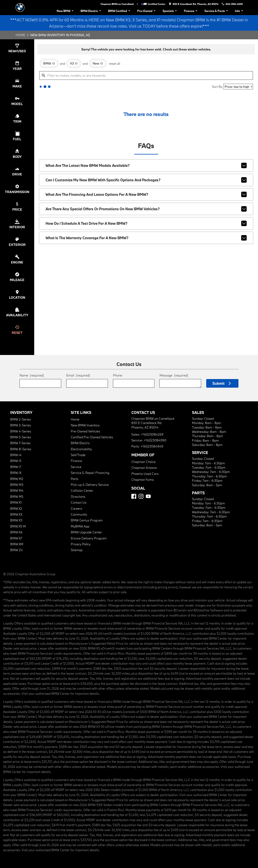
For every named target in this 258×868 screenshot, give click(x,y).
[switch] (17, 48)
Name (32, 375)
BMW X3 (16, 514)
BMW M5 (17, 496)
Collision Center (82, 490)
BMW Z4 (16, 550)
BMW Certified (120, 11)
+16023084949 (152, 446)
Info (240, 11)
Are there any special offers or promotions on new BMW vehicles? (146, 209)
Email (78, 375)
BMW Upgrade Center (86, 532)
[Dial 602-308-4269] (232, 4)
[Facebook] (134, 496)
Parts (74, 479)
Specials (170, 11)
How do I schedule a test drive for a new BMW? (146, 223)
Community (79, 514)
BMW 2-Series (21, 419)
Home (20, 35)
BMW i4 (16, 455)
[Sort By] (238, 87)
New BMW (66, 11)
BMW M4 (17, 490)
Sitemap (77, 550)
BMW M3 (17, 485)
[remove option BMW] (49, 63)
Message (174, 375)
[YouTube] (148, 496)
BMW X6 (16, 532)
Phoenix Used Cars (145, 474)
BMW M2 (17, 479)
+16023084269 (152, 434)
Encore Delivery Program (89, 538)
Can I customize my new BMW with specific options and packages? (146, 180)
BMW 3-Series (21, 425)
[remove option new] (98, 63)
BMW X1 (16, 502)
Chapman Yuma (142, 479)
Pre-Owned (147, 11)
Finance (191, 11)
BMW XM (17, 544)
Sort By (217, 87)
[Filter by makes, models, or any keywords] (146, 75)
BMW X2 (16, 508)
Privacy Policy (81, 544)
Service (76, 467)
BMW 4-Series (21, 431)
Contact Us (79, 502)
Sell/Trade (78, 455)
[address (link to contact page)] (193, 4)
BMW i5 (16, 461)
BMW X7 (16, 538)
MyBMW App (80, 526)
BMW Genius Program (87, 520)
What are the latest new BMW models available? (146, 165)
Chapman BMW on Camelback (117, 4)
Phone (118, 375)
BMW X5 (16, 520)
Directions (78, 496)
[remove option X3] (74, 63)
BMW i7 (16, 467)
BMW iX (16, 473)
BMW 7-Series (20, 443)
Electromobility (81, 449)
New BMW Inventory (85, 425)
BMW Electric (91, 11)
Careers (76, 508)
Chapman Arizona (144, 468)
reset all (115, 63)
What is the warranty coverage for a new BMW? (146, 238)
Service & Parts (217, 11)
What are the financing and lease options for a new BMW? (146, 194)
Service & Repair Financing (90, 473)
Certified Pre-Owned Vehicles (92, 437)
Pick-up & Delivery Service (90, 485)
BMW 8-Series (21, 449)
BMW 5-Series (21, 437)
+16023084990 (155, 440)
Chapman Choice (143, 462)
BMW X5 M (18, 526)
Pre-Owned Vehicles (85, 431)
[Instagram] (141, 496)
